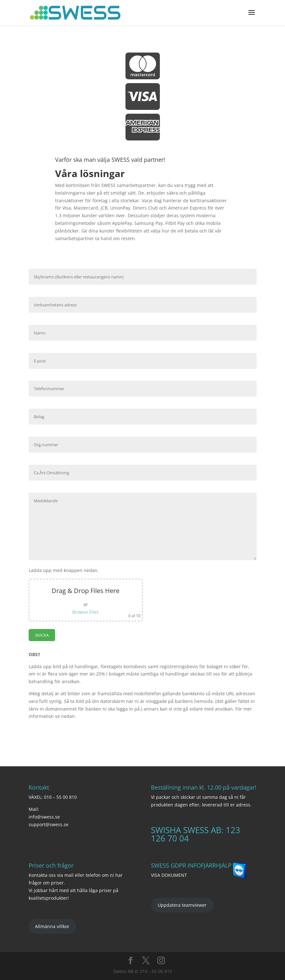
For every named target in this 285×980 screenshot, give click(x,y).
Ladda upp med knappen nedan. (64, 570)
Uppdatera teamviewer (182, 905)
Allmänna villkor (52, 926)
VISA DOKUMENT (169, 875)
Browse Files (85, 612)
